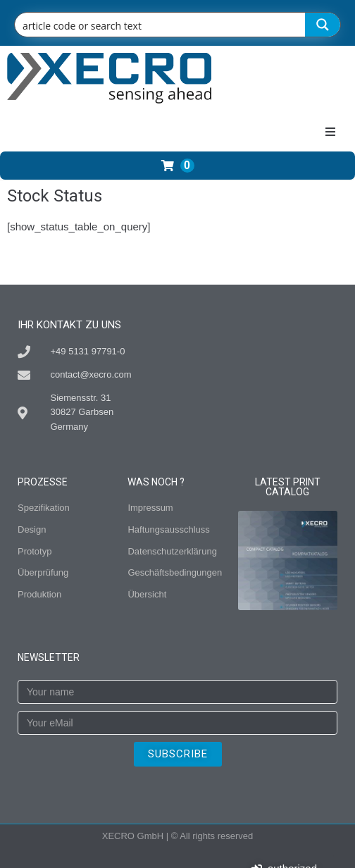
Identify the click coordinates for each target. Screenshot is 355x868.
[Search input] (161, 25)
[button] (330, 132)
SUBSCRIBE (178, 754)
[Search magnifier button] (323, 25)
